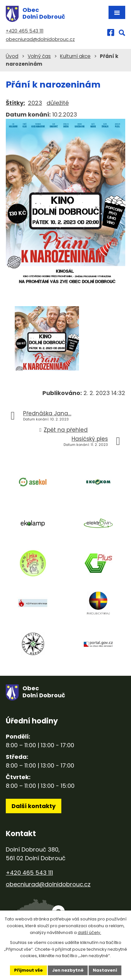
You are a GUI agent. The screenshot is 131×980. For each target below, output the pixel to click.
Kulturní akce (75, 56)
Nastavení (105, 970)
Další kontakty (34, 806)
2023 (35, 103)
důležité (58, 103)
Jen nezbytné (68, 970)
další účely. (89, 933)
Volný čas (39, 56)
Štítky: (15, 103)
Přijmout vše (28, 970)
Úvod (12, 56)
